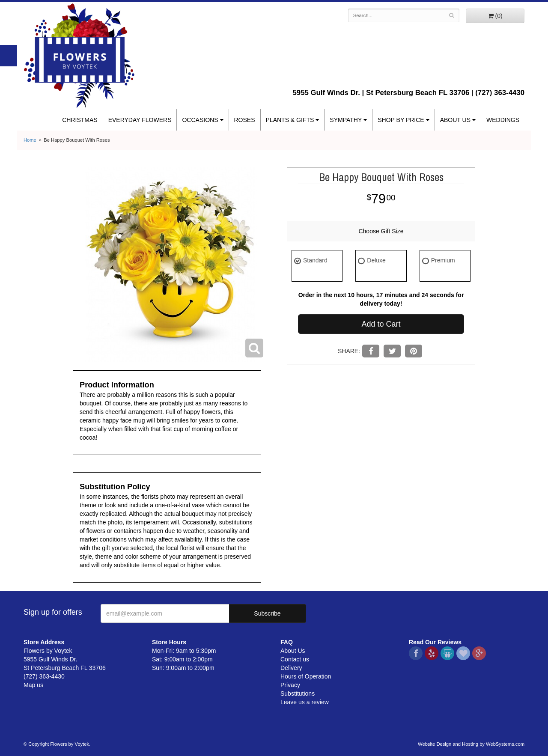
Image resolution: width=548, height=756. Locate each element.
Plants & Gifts (290, 120)
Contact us (295, 659)
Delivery (291, 668)
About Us (455, 120)
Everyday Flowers (140, 120)
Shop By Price (401, 120)
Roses (245, 120)
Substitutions (298, 693)
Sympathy (346, 120)
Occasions (200, 120)
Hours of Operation (306, 676)
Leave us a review (305, 702)
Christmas (80, 120)
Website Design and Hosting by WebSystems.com (471, 744)
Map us (33, 685)
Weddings (503, 120)
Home (30, 140)
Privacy (290, 685)
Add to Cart (381, 324)
